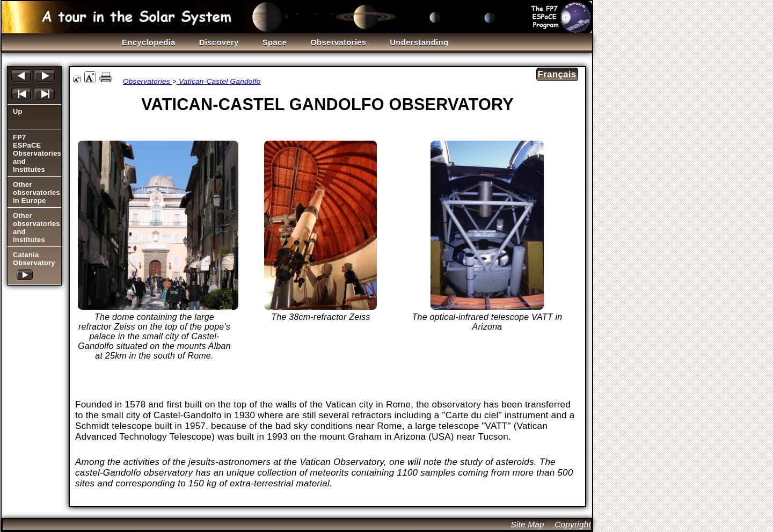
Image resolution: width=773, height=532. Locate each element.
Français (557, 74)
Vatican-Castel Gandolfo (219, 81)
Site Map (527, 524)
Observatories (148, 81)
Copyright (572, 524)
